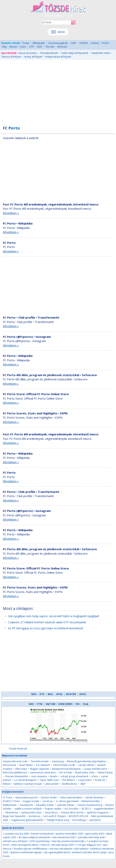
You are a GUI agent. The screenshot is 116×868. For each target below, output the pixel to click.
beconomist (9, 765)
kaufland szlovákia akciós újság (89, 852)
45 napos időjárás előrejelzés (34, 837)
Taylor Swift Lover (49, 780)
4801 (83, 784)
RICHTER (71, 694)
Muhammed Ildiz (91, 801)
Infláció (84, 43)
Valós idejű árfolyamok (75, 53)
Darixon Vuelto (49, 797)
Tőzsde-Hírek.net (18, 749)
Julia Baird (95, 820)
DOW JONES (65, 704)
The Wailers (68, 780)
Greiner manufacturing (90, 805)
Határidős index (101, 53)
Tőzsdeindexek (49, 53)
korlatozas (34, 816)
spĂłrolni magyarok (98, 812)
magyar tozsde (31, 801)
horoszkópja (79, 820)
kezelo (54, 776)
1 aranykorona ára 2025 (16, 834)
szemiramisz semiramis (43, 772)
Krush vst (100, 780)
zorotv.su (48, 801)
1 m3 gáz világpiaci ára (88, 845)
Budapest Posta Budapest (66, 769)
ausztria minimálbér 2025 (69, 834)
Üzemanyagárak (58, 43)
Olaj (4, 47)
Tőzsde (50, 47)
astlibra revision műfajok (28, 809)
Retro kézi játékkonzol (15, 772)
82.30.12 (86, 809)
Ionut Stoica (51, 812)
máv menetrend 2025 (64, 837)
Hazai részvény (28, 53)
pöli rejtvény (81, 849)
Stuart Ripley (26, 765)
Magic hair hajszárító (14, 816)
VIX (78, 704)
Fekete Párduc (105, 772)
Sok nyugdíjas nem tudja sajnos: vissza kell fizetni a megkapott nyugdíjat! (54, 616)
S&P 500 (50, 704)
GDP (74, 43)
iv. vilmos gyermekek (67, 801)
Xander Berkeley (94, 797)
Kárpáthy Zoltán (45, 805)
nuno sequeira (39, 776)
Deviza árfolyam (11, 57)
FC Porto (8, 797)
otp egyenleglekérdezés (57, 852)
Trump (25, 43)
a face (95, 776)
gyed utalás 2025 (95, 834)
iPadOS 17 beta (11, 801)
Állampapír (39, 43)
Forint (105, 43)
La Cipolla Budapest (25, 780)
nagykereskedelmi (104, 809)
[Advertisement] (58, 91)
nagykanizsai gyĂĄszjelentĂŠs (27, 820)
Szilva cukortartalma (71, 797)
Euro (23, 47)
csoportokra (85, 780)
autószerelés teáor (31, 812)
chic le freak (65, 772)
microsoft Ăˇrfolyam (55, 816)
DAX (31, 704)
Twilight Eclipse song (58, 820)
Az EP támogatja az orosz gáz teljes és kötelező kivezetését (46, 628)
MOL (50, 694)
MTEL (60, 694)
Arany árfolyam (33, 57)
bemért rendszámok (42, 834)
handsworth (26, 805)
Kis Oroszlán (71, 809)
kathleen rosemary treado (28, 784)
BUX (40, 47)
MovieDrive (12, 812)
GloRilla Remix (69, 784)
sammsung (58, 761)
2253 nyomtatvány (40, 841)
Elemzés (62, 47)
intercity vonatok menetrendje (68, 841)
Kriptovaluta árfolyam (58, 57)
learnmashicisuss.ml (27, 797)
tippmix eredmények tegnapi (26, 852)
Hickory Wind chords (72, 812)
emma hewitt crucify (64, 765)
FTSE (40, 704)
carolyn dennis (86, 765)
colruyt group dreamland (74, 776)
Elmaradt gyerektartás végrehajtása (86, 761)
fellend (7, 784)
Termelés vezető (40, 761)
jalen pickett (52, 784)
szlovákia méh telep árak (91, 837)
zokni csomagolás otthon (25, 845)
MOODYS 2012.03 (78, 816)
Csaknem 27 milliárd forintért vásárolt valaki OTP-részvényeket (47, 622)
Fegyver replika (53, 809)
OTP (32, 47)
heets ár (45, 845)
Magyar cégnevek (39, 769)
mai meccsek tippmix (61, 849)
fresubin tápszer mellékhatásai (31, 849)
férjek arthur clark (85, 772)
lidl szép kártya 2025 (63, 845)
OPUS (83, 694)
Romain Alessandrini (17, 776)
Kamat (95, 43)
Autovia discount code (15, 761)
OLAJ (86, 704)
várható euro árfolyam (15, 841)
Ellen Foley (21, 769)
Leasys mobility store (95, 769)
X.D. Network (43, 765)
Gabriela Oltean (66, 805)
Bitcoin (13, 47)
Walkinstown (10, 805)
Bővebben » (11, 213)
